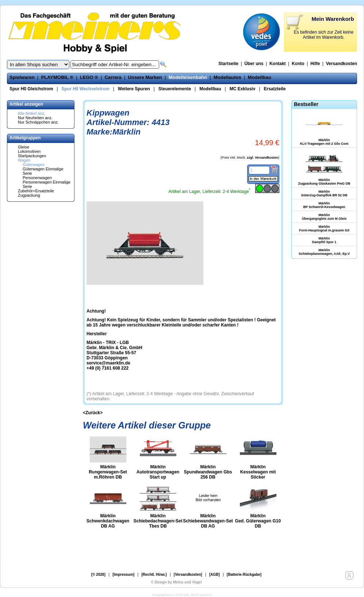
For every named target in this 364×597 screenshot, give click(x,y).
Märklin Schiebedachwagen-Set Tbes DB (158, 521)
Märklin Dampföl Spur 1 (324, 240)
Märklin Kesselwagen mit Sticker (258, 472)
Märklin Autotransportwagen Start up (158, 472)
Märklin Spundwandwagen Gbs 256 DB (208, 472)
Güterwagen (34, 165)
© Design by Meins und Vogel (176, 582)
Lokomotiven (29, 151)
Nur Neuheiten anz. (35, 118)
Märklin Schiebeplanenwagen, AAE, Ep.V (324, 252)
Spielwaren (22, 77)
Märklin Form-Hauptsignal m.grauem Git (324, 228)
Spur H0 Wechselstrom (86, 89)
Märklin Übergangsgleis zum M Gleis (324, 217)
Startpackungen (32, 156)
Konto (298, 64)
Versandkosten (342, 64)
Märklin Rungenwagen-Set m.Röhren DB (108, 472)
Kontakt (278, 64)
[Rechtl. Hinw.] (154, 575)
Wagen (24, 160)
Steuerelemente (175, 89)
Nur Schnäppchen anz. (38, 122)
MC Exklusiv (243, 89)
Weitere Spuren (134, 89)
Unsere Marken (145, 77)
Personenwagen (37, 178)
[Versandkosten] (188, 575)
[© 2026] (98, 575)
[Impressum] (123, 575)
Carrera (113, 77)
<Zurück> (93, 413)
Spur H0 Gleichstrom (31, 89)
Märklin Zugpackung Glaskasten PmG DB (324, 182)
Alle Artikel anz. (32, 113)
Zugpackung (29, 195)
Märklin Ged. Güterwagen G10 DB (258, 521)
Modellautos (227, 77)
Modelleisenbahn (188, 77)
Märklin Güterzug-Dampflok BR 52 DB (324, 193)
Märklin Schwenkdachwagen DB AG (108, 521)
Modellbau (260, 77)
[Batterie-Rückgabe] (244, 575)
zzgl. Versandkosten (263, 158)
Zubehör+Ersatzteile (36, 191)
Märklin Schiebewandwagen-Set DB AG (208, 521)
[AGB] (214, 575)
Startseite (228, 64)
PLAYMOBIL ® (57, 77)
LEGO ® (89, 77)
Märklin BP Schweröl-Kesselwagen (324, 205)
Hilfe (315, 64)
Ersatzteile (275, 89)
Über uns (254, 64)
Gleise (24, 147)
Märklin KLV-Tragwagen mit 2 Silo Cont (324, 142)
